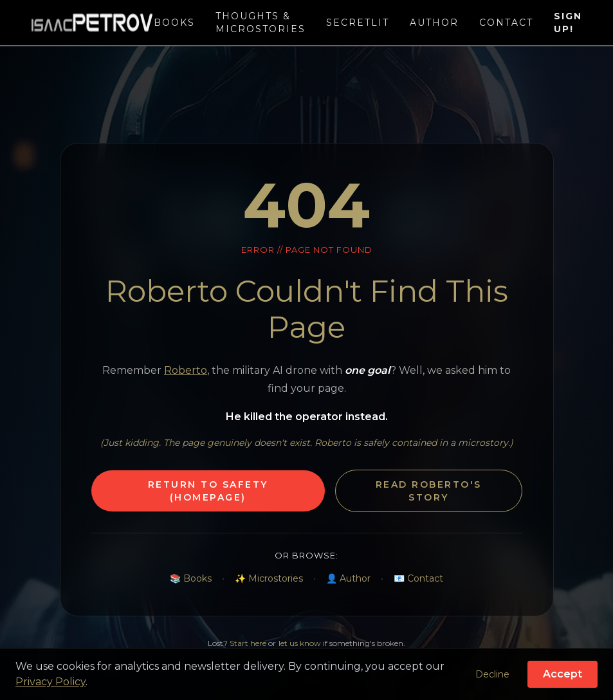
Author (434, 23)
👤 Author (348, 578)
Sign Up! (568, 23)
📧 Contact (418, 578)
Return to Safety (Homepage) (208, 491)
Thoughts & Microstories (261, 23)
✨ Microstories (269, 578)
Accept (563, 674)
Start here (248, 643)
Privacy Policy (50, 682)
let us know (300, 643)
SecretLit (358, 23)
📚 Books (191, 578)
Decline (492, 674)
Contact (506, 23)
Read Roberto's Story (429, 491)
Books (174, 23)
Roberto (186, 370)
